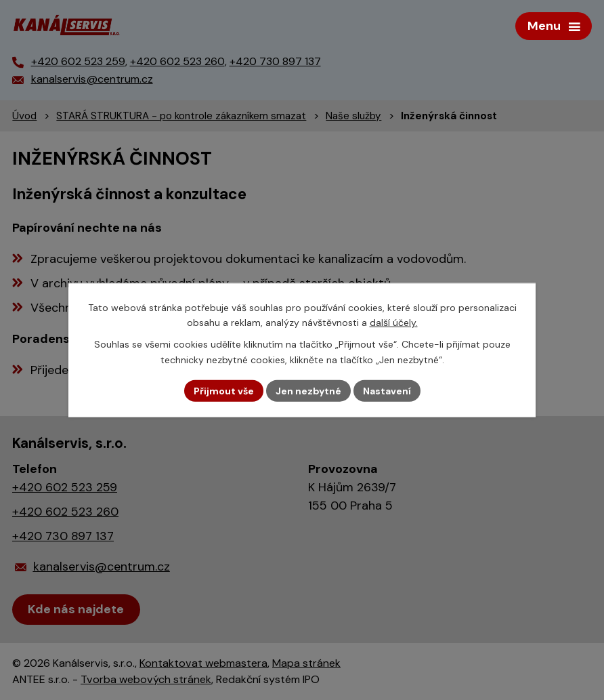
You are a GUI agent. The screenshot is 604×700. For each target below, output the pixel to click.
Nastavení (387, 390)
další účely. (394, 323)
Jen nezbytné (308, 390)
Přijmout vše (224, 390)
